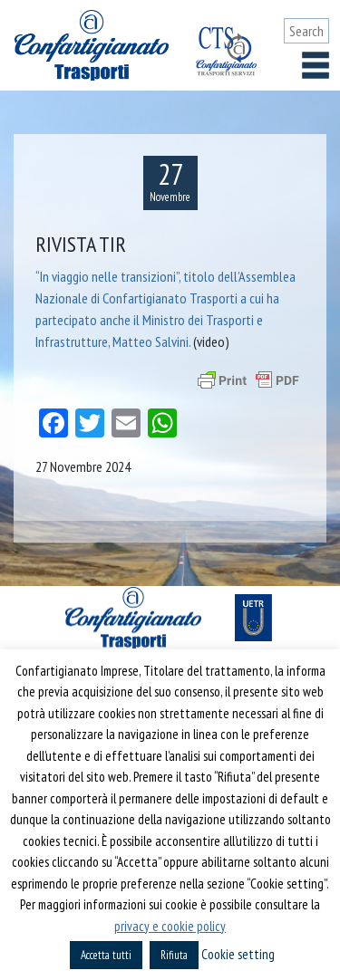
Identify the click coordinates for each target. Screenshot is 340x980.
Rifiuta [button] (174, 955)
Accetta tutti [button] (106, 955)
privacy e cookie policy (170, 926)
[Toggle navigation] (316, 65)
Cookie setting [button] (238, 954)
